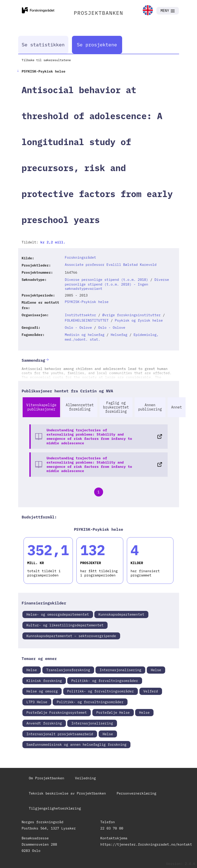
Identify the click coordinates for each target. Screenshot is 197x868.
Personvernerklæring (137, 793)
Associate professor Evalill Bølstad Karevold (111, 264)
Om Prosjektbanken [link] (47, 778)
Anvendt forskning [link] (44, 723)
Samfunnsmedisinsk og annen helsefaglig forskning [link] (76, 744)
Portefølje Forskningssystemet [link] (57, 712)
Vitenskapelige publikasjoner (41, 407)
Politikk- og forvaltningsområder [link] (105, 681)
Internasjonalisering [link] (120, 670)
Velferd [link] (151, 691)
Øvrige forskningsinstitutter (132, 315)
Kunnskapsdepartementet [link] (121, 614)
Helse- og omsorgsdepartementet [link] (58, 614)
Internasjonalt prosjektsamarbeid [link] (60, 734)
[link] (148, 11)
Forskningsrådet (80, 257)
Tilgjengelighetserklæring (55, 808)
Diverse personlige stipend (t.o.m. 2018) (106, 279)
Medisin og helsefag (85, 335)
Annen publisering (150, 407)
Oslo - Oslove (78, 327)
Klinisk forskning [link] (44, 681)
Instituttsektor (80, 315)
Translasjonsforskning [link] (68, 670)
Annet (177, 407)
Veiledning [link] (86, 778)
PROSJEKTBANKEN (98, 13)
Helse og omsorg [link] (42, 691)
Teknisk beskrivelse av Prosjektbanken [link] (67, 793)
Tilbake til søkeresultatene (46, 60)
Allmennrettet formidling (80, 407)
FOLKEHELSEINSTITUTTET (87, 320)
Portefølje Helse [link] (113, 712)
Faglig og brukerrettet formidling (116, 407)
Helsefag (119, 335)
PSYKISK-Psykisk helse (87, 302)
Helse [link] (32, 670)
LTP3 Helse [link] (37, 702)
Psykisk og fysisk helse (139, 320)
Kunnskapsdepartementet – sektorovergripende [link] (71, 636)
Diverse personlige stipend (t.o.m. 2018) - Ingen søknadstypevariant (117, 284)
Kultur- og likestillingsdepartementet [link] (65, 625)
